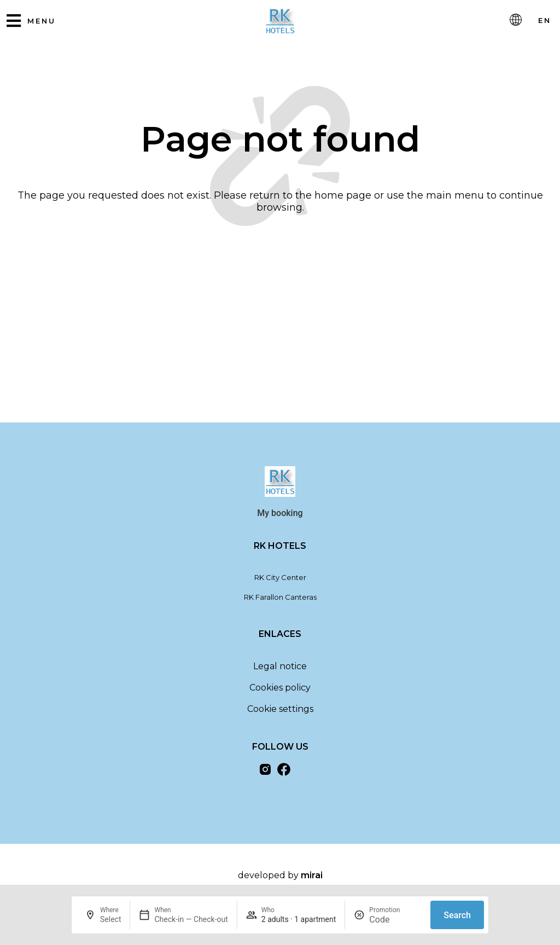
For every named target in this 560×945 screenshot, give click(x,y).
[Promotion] (395, 920)
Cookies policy (280, 692)
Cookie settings (280, 713)
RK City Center (280, 582)
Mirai (312, 880)
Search (457, 915)
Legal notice (280, 671)
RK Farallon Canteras (280, 601)
